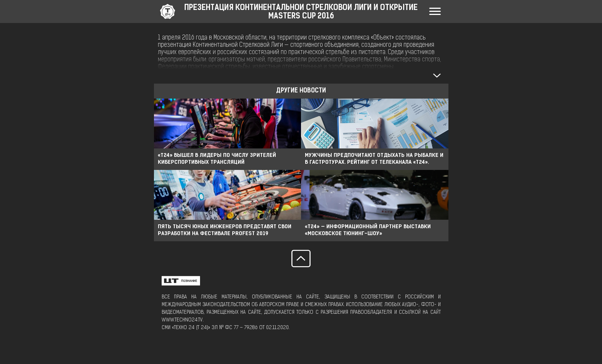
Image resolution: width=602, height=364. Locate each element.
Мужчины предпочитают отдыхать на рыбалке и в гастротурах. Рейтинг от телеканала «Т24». (374, 159)
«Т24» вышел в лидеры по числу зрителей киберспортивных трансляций (217, 159)
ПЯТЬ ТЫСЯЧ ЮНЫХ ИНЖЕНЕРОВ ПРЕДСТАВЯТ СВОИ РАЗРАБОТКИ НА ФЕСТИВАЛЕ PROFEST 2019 (225, 230)
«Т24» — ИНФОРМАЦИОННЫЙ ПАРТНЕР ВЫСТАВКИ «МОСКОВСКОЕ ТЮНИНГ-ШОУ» (368, 230)
